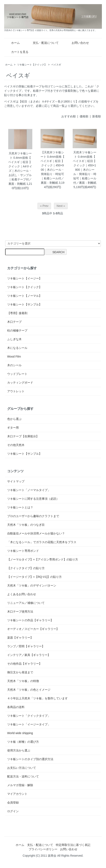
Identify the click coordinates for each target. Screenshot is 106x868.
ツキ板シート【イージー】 (24, 278)
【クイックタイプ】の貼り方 (26, 568)
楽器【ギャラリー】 (20, 638)
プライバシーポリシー (43, 849)
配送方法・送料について (23, 776)
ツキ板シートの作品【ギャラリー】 (30, 620)
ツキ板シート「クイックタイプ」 (29, 716)
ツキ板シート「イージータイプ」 (29, 724)
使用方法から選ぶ (19, 750)
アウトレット (16, 391)
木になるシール (17, 348)
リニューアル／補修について (26, 603)
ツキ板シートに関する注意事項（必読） (33, 499)
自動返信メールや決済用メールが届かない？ (36, 533)
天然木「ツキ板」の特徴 (23, 681)
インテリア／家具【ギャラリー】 (29, 655)
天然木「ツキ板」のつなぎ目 (26, 525)
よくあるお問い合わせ (22, 594)
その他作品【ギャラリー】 (24, 664)
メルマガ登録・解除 (20, 785)
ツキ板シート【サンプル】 (24, 304)
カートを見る (17, 52)
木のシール (14, 365)
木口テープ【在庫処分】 (23, 436)
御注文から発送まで (20, 672)
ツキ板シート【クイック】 (32, 65)
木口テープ (14, 322)
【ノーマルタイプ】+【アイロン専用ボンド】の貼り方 (43, 559)
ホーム (12, 43)
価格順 (84, 116)
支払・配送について (43, 43)
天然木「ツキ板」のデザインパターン (32, 585)
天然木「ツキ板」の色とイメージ (29, 690)
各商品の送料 (16, 707)
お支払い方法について (22, 768)
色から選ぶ (14, 419)
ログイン (13, 811)
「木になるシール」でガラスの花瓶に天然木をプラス (42, 542)
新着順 (97, 116)
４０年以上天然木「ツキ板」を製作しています (37, 698)
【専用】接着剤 (17, 313)
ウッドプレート (17, 374)
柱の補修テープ (17, 330)
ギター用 (13, 428)
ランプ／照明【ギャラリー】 (26, 646)
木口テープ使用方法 (20, 612)
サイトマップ (16, 481)
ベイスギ (56, 65)
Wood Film (14, 356)
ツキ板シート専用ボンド (23, 551)
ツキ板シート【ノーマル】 (24, 296)
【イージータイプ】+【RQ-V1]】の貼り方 (34, 577)
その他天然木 (16, 445)
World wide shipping (20, 733)
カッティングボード (20, 383)
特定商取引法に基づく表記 (73, 845)
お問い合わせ (77, 43)
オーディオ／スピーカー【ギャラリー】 (33, 629)
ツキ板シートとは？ (20, 507)
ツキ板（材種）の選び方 (23, 742)
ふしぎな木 (14, 339)
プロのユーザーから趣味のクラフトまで (33, 516)
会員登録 (13, 802)
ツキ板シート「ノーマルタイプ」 (29, 490)
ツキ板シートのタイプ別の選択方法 (30, 759)
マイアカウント (17, 794)
